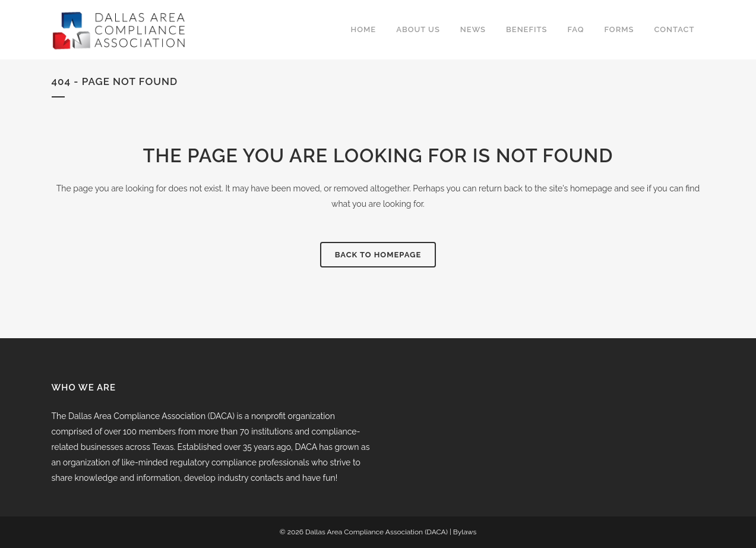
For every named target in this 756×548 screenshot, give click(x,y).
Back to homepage (378, 255)
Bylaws (465, 532)
